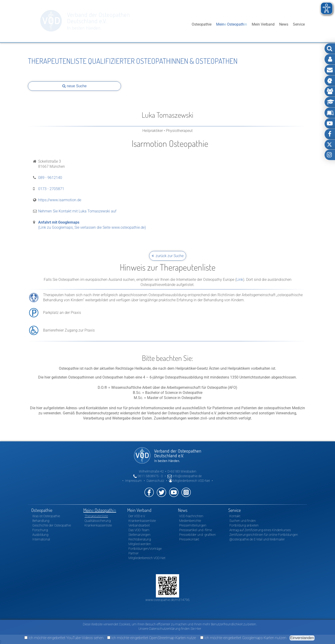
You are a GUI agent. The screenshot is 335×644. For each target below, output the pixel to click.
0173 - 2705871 (51, 189)
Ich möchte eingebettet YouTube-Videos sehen (64, 638)
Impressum (134, 481)
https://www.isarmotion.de (60, 200)
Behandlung (41, 521)
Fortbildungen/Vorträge (145, 549)
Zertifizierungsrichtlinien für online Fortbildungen (264, 535)
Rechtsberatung (140, 539)
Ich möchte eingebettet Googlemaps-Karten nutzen (243, 638)
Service (299, 24)
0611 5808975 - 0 (148, 476)
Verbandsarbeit (139, 525)
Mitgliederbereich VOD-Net (189, 481)
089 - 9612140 (50, 178)
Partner (134, 553)
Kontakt (235, 516)
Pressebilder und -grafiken (198, 535)
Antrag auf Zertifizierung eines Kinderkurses (260, 530)
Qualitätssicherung (98, 521)
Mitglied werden (140, 544)
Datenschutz (155, 481)
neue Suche (75, 86)
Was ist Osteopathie (46, 516)
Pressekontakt (189, 539)
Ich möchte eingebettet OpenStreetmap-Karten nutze (152, 638)
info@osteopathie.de (185, 476)
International (41, 539)
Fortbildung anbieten (244, 525)
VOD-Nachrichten (191, 516)
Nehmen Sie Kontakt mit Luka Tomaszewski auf (77, 211)
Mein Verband (263, 24)
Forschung (40, 530)
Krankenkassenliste (98, 525)
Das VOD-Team (139, 530)
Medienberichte (190, 521)
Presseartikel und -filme (196, 530)
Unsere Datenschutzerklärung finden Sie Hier (170, 629)
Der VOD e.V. (137, 516)
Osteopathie (202, 24)
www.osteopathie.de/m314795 (167, 600)
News (284, 24)
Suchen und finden (243, 521)
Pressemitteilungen (193, 525)
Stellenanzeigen (139, 535)
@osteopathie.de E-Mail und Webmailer (257, 539)
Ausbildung (40, 535)
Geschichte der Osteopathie (52, 525)
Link (240, 280)
